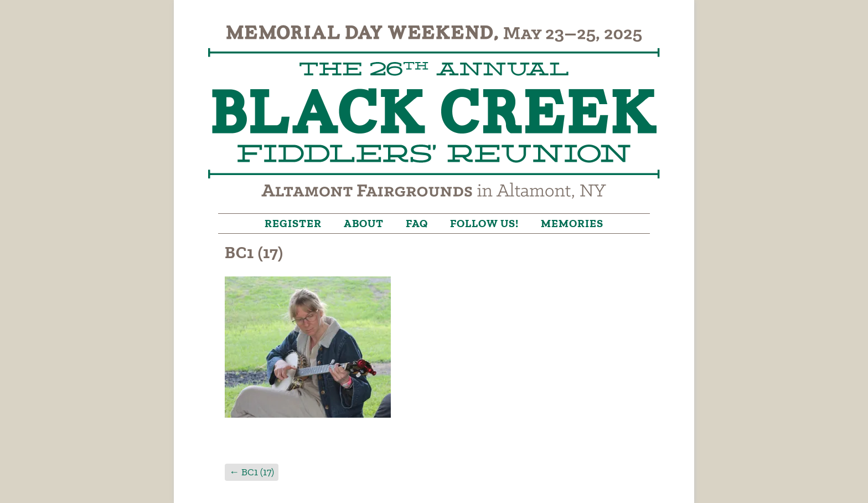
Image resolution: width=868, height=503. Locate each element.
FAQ (417, 223)
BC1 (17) (252, 472)
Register (293, 223)
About (364, 223)
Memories (572, 223)
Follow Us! (484, 223)
